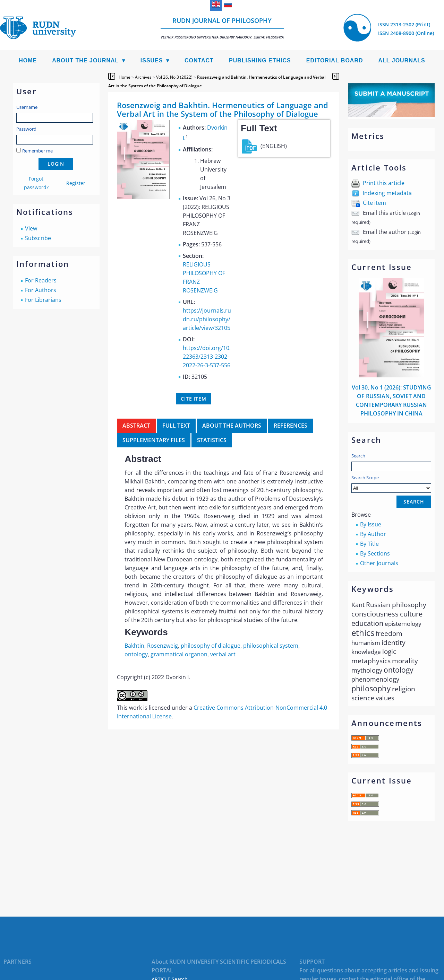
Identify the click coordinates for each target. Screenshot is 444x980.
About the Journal (85, 60)
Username (27, 107)
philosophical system (271, 646)
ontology (136, 654)
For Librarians (43, 300)
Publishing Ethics (260, 60)
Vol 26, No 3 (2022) (174, 77)
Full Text (176, 426)
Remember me (37, 151)
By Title (369, 544)
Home (28, 60)
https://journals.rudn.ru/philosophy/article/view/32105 (207, 319)
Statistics (212, 440)
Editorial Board (335, 60)
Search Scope (391, 484)
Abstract (136, 426)
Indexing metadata (387, 193)
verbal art (223, 654)
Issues (152, 60)
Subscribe (38, 238)
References (291, 426)
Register (76, 183)
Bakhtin (134, 646)
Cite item (374, 203)
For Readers (41, 280)
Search (358, 456)
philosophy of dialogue (211, 646)
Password (26, 129)
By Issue (371, 524)
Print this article (384, 183)
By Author (373, 534)
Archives (143, 77)
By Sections (375, 553)
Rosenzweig (163, 646)
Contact (199, 60)
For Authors (41, 290)
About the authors (232, 426)
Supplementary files (154, 440)
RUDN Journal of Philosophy (222, 28)
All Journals (402, 60)
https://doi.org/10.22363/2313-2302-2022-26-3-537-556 (207, 357)
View (31, 228)
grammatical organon (179, 654)
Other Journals (379, 563)
